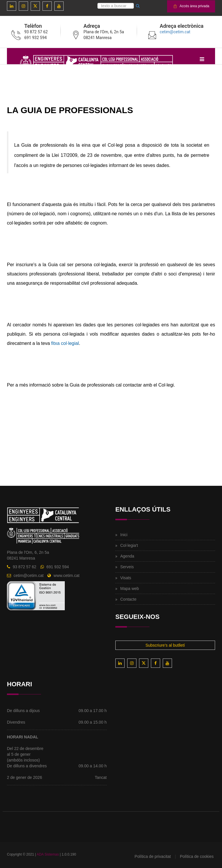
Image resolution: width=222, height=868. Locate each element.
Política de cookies (197, 856)
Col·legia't (129, 545)
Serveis (127, 567)
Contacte (128, 599)
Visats (126, 578)
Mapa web (130, 589)
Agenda (127, 556)
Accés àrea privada (191, 6)
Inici (124, 535)
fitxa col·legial (65, 343)
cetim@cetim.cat (175, 32)
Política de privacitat (153, 856)
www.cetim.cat (66, 575)
